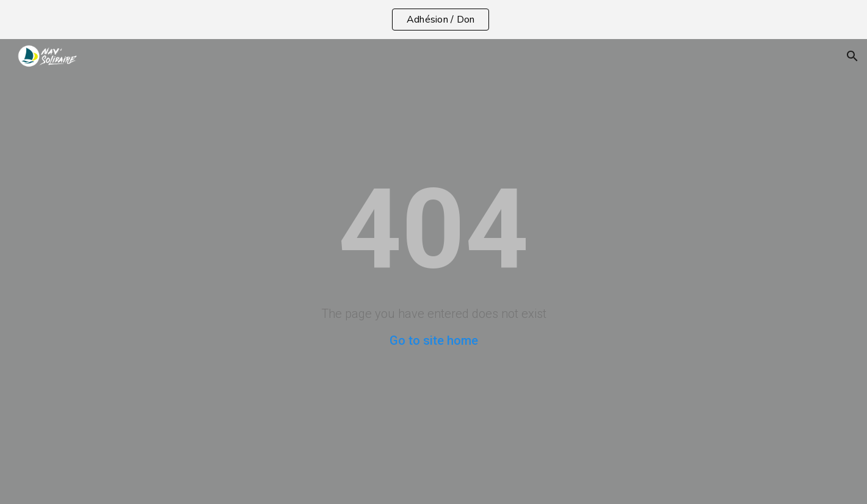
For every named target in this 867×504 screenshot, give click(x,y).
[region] (433, 20)
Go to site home (434, 340)
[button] (852, 56)
